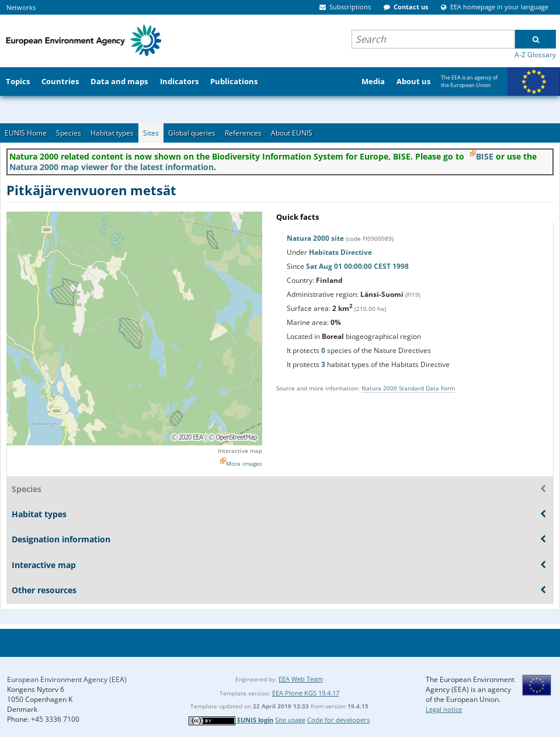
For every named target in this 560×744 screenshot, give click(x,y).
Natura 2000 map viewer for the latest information (112, 167)
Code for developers (338, 720)
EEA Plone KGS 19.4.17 (306, 693)
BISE (485, 156)
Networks (21, 7)
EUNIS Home (26, 133)
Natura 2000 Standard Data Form (408, 388)
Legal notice (444, 709)
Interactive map (240, 451)
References (243, 133)
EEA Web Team (301, 679)
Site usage (290, 720)
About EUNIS (292, 133)
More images (244, 463)
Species (69, 133)
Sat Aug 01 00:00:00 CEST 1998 (357, 266)
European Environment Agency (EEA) (67, 679)
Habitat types (112, 133)
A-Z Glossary (535, 55)
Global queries (192, 133)
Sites (151, 133)
